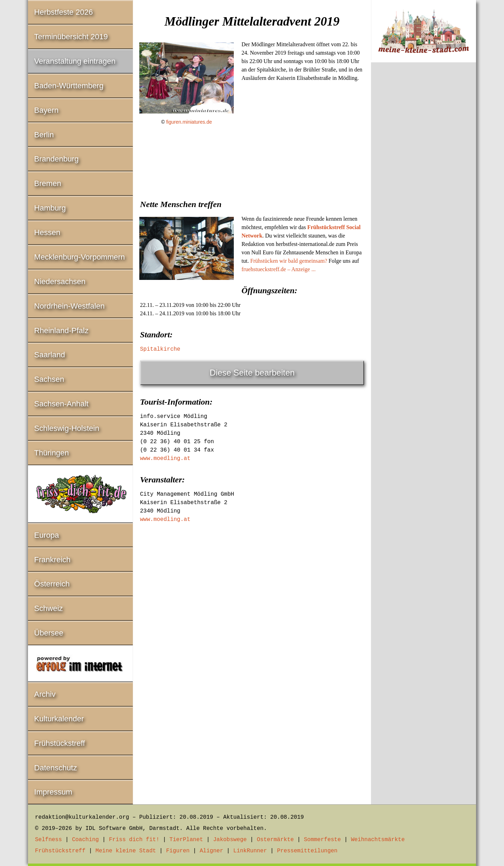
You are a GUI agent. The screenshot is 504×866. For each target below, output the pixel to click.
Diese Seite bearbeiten (252, 373)
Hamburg (50, 208)
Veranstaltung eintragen (75, 61)
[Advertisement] (252, 184)
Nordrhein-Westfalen (69, 306)
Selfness (48, 840)
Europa (47, 535)
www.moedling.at (165, 459)
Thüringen (52, 453)
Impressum (53, 792)
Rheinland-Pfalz (61, 331)
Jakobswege (230, 840)
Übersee (49, 633)
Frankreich (52, 560)
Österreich (52, 584)
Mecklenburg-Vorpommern (80, 257)
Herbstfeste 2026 (64, 12)
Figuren (178, 851)
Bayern (47, 110)
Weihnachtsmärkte (378, 840)
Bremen (48, 183)
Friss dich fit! (134, 840)
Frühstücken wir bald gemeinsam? (289, 261)
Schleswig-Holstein (67, 428)
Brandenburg (57, 159)
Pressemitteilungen (307, 851)
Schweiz (49, 608)
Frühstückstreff (60, 743)
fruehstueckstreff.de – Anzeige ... (279, 269)
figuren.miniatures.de (189, 122)
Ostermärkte (275, 840)
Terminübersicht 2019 (71, 37)
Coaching (86, 840)
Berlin (44, 135)
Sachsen (49, 379)
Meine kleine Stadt (126, 851)
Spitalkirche (160, 349)
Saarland (50, 355)
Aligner (212, 851)
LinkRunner (250, 851)
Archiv (45, 694)
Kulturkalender (59, 719)
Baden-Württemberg (69, 86)
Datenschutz (56, 768)
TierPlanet (186, 840)
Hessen (47, 232)
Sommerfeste (322, 840)
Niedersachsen (60, 281)
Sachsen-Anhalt (61, 404)
